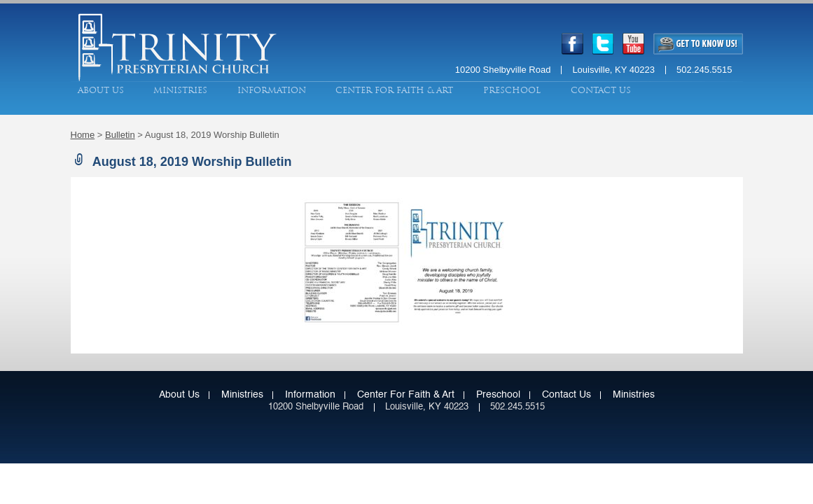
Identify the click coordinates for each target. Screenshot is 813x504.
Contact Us (601, 90)
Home (83, 135)
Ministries (180, 90)
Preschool (512, 90)
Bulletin (120, 135)
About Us (101, 90)
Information (272, 90)
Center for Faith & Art (394, 90)
